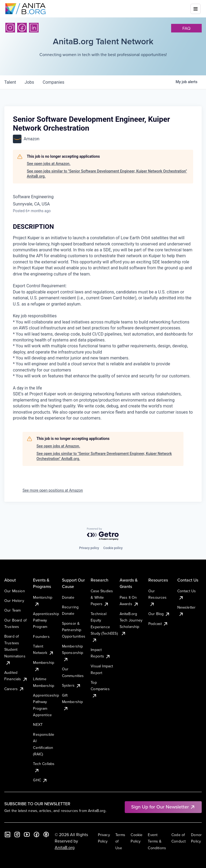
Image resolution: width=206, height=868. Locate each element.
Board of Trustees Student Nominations (15, 649)
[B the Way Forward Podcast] (46, 834)
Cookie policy (113, 548)
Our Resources (157, 597)
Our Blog (159, 614)
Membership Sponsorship (73, 653)
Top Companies (100, 689)
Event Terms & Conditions (157, 841)
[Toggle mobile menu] (196, 9)
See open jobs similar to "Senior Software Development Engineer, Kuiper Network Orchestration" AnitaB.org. (107, 174)
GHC (40, 780)
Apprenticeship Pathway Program (46, 620)
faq (186, 28)
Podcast (158, 624)
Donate (68, 597)
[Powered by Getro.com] (103, 534)
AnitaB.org (65, 847)
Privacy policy (89, 548)
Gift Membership (73, 702)
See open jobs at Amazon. (49, 164)
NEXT (38, 724)
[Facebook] (22, 28)
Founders (41, 637)
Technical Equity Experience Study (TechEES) (104, 627)
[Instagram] (10, 28)
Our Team (12, 610)
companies (54, 82)
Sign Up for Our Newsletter (163, 807)
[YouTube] (27, 834)
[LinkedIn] (34, 28)
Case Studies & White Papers (102, 597)
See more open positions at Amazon (53, 490)
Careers (14, 689)
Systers (71, 685)
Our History (14, 601)
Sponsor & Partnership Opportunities (74, 630)
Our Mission (15, 591)
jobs (29, 82)
